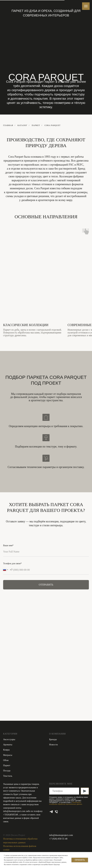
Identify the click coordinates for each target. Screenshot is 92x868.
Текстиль (8, 776)
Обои (6, 760)
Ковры (6, 750)
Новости (53, 745)
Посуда (7, 771)
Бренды (53, 739)
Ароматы (8, 745)
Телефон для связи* (12, 563)
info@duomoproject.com (14, 811)
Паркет (36, 125)
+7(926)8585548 (11, 815)
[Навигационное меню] (86, 6)
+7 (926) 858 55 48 (58, 839)
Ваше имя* (8, 545)
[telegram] (51, 812)
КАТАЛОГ (22, 125)
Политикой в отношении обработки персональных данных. (66, 803)
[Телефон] (56, 812)
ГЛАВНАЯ (8, 125)
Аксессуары (9, 739)
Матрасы (8, 755)
